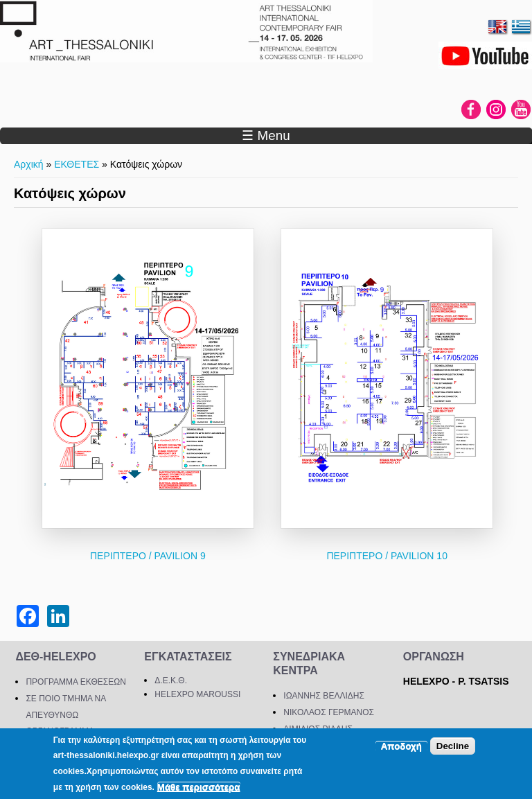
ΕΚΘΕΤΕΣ (77, 164)
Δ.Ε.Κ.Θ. (171, 681)
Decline (453, 746)
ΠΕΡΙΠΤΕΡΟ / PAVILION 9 (148, 556)
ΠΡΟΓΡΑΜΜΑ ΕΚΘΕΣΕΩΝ (76, 682)
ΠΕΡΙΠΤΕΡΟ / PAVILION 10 (387, 556)
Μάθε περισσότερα (199, 787)
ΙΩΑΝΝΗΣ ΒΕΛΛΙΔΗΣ (324, 696)
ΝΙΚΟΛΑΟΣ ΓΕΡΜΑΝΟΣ (329, 712)
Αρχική (29, 164)
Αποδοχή (401, 746)
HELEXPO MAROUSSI (197, 694)
